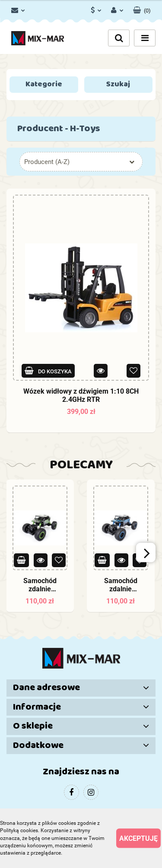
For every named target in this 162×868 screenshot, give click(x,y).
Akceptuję (138, 838)
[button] (142, 9)
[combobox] (81, 162)
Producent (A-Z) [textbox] (47, 162)
